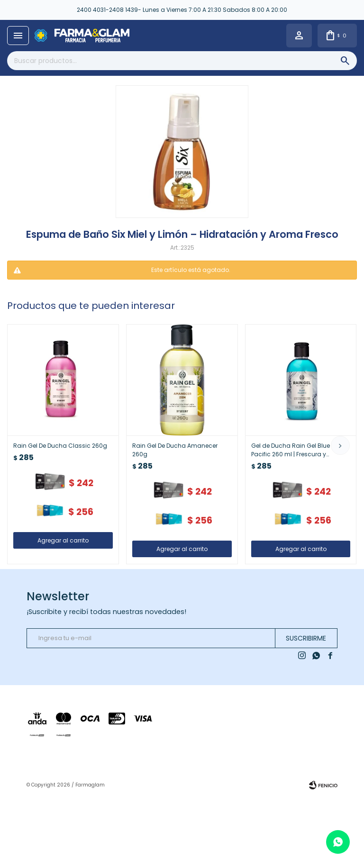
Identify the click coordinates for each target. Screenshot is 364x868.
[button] (340, 445)
